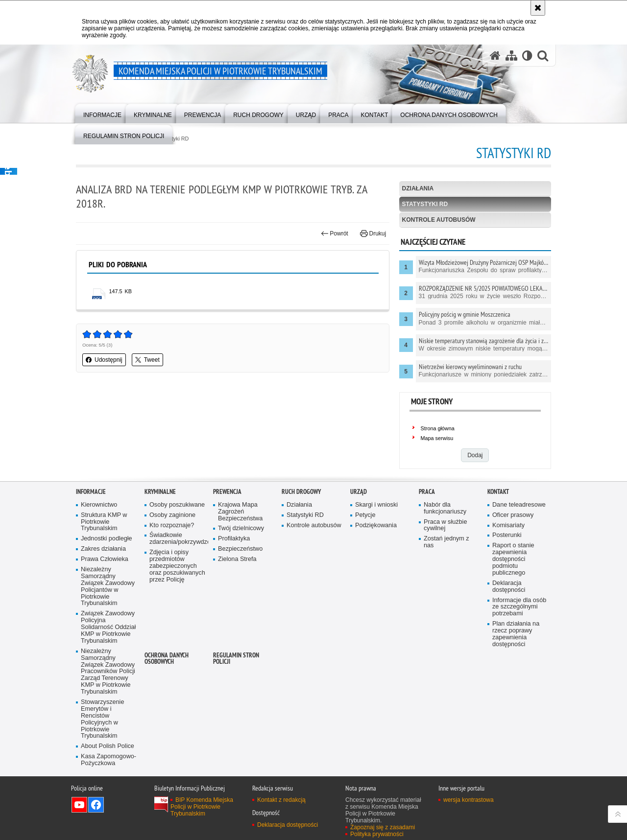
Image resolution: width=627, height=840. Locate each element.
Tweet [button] (147, 360)
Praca (427, 528)
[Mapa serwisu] (511, 56)
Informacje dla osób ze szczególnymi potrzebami (519, 644)
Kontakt (498, 528)
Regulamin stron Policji (236, 695)
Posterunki (507, 572)
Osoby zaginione (172, 552)
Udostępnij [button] (104, 360)
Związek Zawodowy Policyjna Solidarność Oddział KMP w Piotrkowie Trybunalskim (108, 665)
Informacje (91, 528)
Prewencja (227, 528)
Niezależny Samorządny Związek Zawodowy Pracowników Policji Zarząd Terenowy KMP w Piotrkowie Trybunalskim (108, 708)
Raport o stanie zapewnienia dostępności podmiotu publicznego (513, 596)
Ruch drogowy (301, 528)
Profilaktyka (234, 576)
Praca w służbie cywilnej (445, 562)
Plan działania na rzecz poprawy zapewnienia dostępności (516, 671)
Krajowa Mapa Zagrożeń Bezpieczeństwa (240, 548)
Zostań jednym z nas (446, 579)
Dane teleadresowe (519, 542)
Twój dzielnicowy (241, 566)
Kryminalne (160, 528)
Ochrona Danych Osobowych (167, 695)
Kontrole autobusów (439, 220)
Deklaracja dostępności (509, 623)
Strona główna (438, 428)
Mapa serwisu (437, 438)
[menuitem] (102, 113)
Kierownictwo (99, 542)
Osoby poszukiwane (177, 542)
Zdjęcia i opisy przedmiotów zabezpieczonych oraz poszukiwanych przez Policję (177, 603)
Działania (418, 188)
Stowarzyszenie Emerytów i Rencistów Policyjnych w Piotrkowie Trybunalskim (102, 756)
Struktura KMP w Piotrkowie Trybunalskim (104, 559)
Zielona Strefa (237, 596)
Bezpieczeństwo (240, 586)
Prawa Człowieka (105, 596)
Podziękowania (376, 562)
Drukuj (373, 233)
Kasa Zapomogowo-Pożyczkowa (109, 797)
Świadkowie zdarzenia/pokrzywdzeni (178, 576)
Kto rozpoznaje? (172, 562)
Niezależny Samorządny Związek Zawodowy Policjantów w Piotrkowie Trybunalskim (108, 623)
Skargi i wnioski (376, 542)
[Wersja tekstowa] (527, 56)
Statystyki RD (425, 204)
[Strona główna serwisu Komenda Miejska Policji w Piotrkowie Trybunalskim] (495, 56)
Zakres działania (103, 586)
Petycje (365, 552)
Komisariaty (508, 562)
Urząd (359, 528)
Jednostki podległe (107, 576)
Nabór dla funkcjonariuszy (445, 545)
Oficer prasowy (513, 552)
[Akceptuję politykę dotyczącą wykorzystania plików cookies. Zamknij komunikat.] (538, 8)
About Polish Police (108, 783)
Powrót (335, 233)
